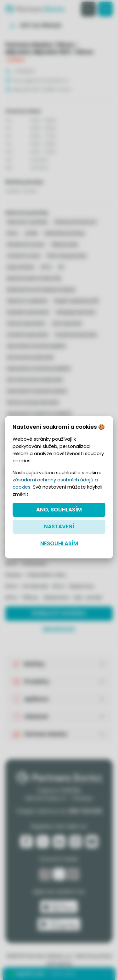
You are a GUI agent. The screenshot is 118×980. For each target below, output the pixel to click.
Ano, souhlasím (59, 510)
